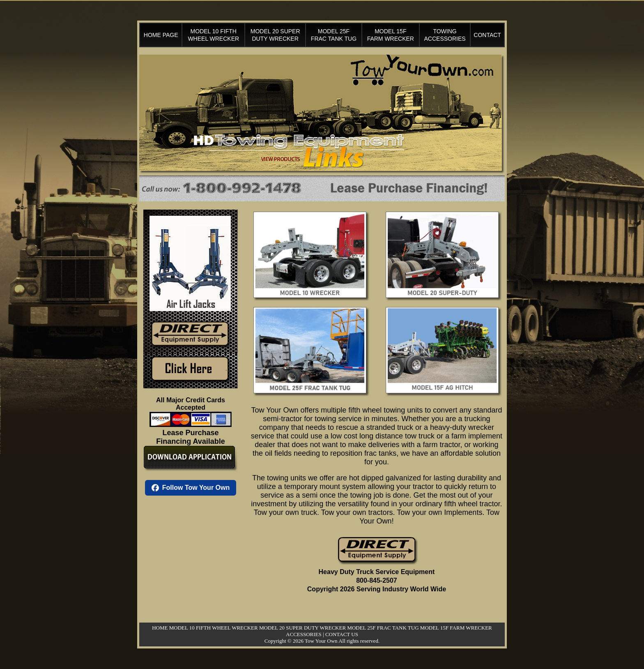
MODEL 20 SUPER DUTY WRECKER (302, 628)
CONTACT (487, 35)
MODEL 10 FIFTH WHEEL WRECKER (214, 628)
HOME (160, 628)
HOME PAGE (161, 35)
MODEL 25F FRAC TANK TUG (383, 628)
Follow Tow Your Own (191, 488)
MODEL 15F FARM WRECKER (456, 628)
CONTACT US (342, 634)
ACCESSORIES (304, 634)
